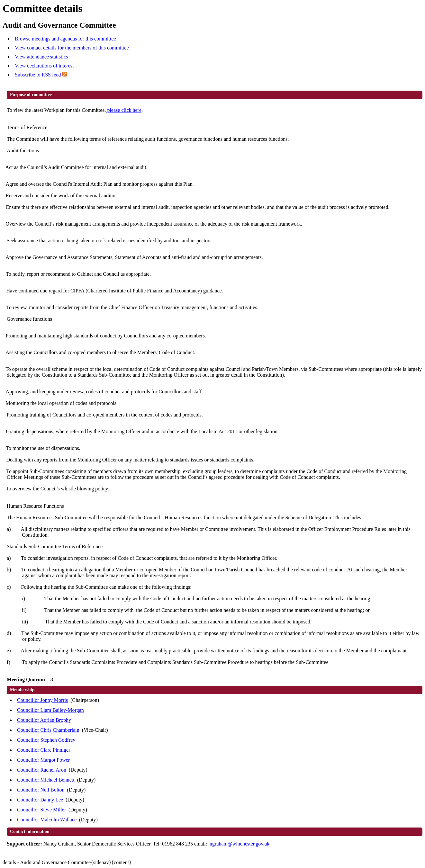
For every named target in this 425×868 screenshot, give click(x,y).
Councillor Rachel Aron (42, 770)
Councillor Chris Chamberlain (48, 730)
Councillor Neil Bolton (41, 790)
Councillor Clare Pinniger (44, 750)
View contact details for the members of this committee (72, 48)
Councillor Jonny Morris (42, 700)
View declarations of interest (44, 66)
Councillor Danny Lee (40, 800)
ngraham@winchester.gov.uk (240, 844)
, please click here (123, 110)
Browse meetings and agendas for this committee (65, 39)
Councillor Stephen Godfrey (46, 740)
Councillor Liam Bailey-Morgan (50, 710)
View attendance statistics (41, 57)
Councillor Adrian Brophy (44, 720)
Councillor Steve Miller (41, 810)
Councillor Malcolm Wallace (47, 820)
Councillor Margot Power (43, 760)
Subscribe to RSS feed (41, 75)
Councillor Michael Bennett (46, 780)
